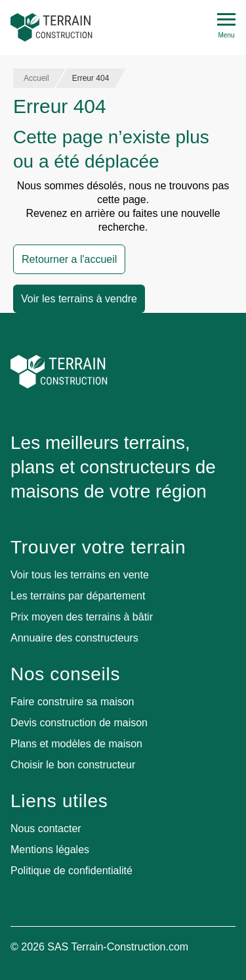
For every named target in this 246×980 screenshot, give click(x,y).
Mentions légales (50, 850)
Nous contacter (46, 828)
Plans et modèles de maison (76, 744)
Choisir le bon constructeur (73, 765)
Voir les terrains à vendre (79, 299)
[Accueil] (51, 28)
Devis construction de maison (79, 723)
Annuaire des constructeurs (74, 638)
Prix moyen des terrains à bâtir (82, 617)
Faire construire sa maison (72, 702)
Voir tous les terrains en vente (80, 575)
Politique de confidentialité (72, 871)
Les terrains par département (78, 596)
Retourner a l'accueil (69, 259)
